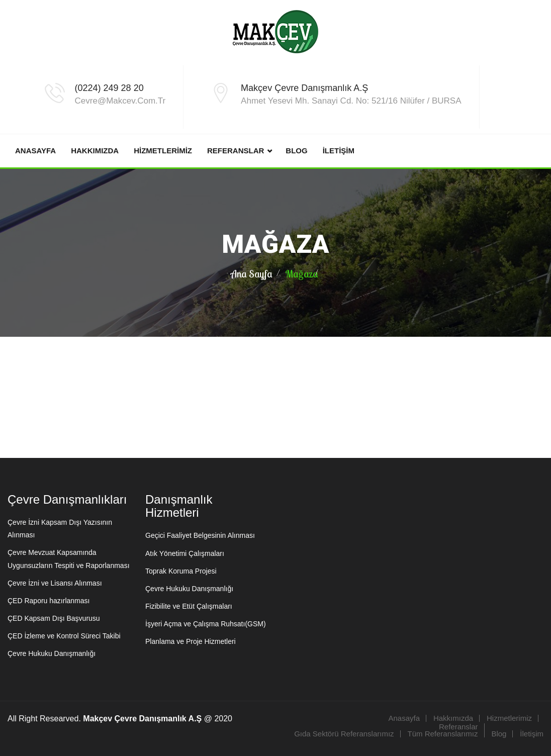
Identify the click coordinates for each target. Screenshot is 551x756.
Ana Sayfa (252, 274)
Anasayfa (35, 151)
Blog (296, 151)
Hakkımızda (95, 151)
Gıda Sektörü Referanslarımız (344, 734)
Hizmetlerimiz (163, 151)
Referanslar (236, 151)
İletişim (339, 151)
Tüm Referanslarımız (442, 734)
